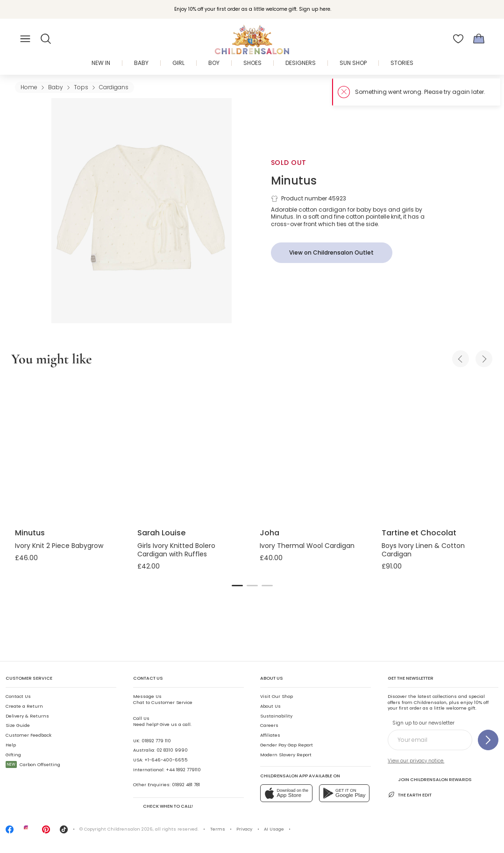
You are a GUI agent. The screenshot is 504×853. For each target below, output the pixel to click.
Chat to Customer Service (163, 699)
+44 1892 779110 (183, 770)
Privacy (244, 829)
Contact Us (18, 696)
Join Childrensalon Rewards (429, 779)
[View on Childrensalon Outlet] (332, 253)
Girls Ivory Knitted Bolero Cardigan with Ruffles (176, 550)
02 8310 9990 (172, 750)
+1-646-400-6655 (166, 760)
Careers (269, 725)
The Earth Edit (409, 795)
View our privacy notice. (416, 761)
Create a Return (24, 706)
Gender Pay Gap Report (287, 745)
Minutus (294, 181)
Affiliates (270, 735)
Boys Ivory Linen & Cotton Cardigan (423, 550)
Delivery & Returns (27, 716)
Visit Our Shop (277, 696)
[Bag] (479, 39)
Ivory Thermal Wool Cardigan (307, 546)
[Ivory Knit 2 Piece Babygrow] (69, 449)
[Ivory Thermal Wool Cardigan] (313, 449)
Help (11, 745)
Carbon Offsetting (33, 764)
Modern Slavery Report (286, 755)
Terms (218, 829)
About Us (270, 706)
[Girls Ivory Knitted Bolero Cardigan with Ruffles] (191, 449)
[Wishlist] (458, 39)
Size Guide (18, 725)
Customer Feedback (28, 735)
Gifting (13, 755)
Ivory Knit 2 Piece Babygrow (59, 546)
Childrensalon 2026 (130, 829)
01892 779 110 (156, 741)
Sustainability (276, 716)
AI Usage (274, 829)
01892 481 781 (186, 785)
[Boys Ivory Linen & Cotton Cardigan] (435, 449)
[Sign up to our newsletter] (488, 740)
